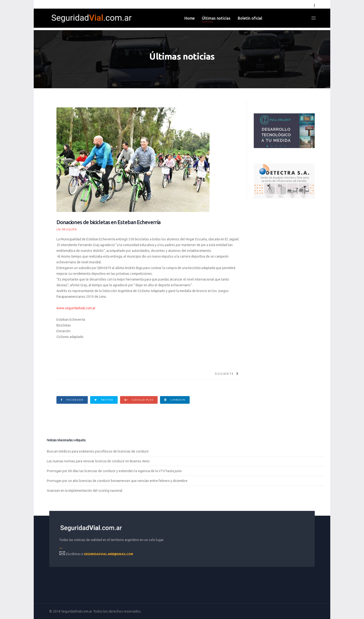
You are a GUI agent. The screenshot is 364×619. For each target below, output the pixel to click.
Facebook (72, 400)
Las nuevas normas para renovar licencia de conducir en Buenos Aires (98, 461)
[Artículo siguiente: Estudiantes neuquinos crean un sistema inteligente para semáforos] (227, 374)
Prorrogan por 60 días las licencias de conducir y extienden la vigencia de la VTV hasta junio (114, 471)
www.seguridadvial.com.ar (76, 308)
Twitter (104, 400)
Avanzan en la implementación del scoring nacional (85, 491)
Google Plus (139, 400)
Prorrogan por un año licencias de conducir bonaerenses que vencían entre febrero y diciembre (117, 481)
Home (190, 18)
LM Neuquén (67, 229)
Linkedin (175, 400)
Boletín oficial (250, 18)
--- (61, 548)
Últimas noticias (216, 18)
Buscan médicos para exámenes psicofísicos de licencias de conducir (98, 451)
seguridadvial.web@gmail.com (108, 554)
